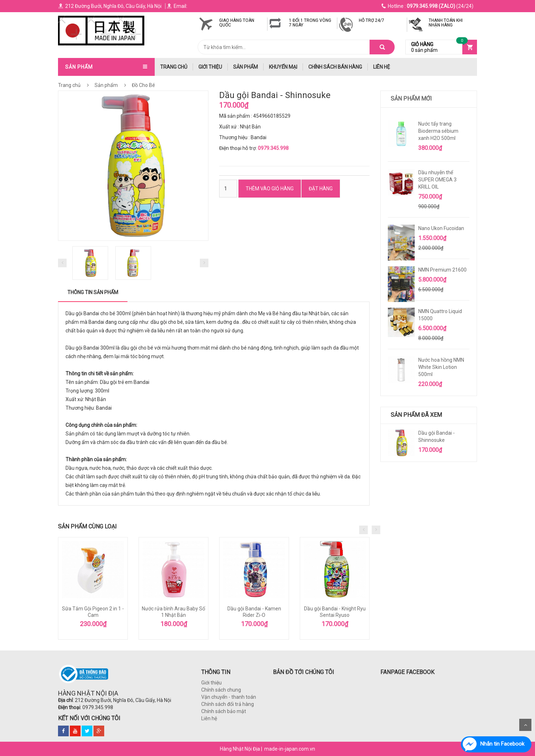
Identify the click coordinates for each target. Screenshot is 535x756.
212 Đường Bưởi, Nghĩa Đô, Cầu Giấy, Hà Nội (110, 6)
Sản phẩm (245, 67)
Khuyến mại (283, 67)
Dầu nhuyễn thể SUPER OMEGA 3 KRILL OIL (437, 180)
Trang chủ (69, 85)
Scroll (525, 725)
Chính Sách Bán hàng (335, 67)
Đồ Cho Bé (143, 85)
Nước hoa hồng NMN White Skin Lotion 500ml (441, 367)
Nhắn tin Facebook (502, 744)
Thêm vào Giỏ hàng (270, 189)
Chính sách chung (221, 690)
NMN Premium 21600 (442, 270)
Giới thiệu (210, 67)
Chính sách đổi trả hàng (228, 704)
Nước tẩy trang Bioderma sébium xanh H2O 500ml (438, 131)
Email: (177, 6)
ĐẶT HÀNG (321, 189)
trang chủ (174, 67)
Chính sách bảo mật (224, 711)
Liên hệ (382, 67)
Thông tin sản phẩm (93, 292)
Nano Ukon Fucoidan (441, 228)
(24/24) (427, 6)
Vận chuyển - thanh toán (229, 697)
